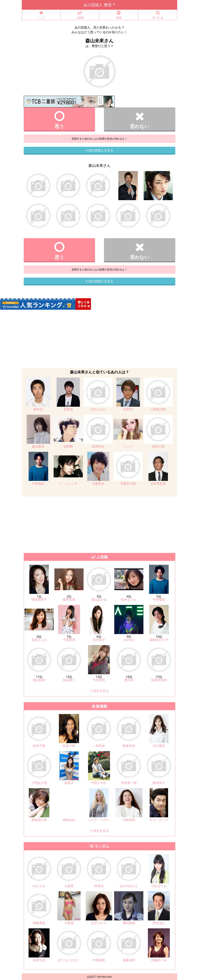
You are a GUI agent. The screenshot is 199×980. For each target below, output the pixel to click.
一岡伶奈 (99, 746)
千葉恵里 (69, 640)
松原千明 (69, 746)
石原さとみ (39, 640)
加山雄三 (69, 680)
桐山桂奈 (39, 680)
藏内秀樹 (129, 923)
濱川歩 (129, 680)
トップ (41, 15)
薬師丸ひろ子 (159, 640)
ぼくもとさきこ (69, 960)
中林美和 (129, 820)
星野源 (68, 409)
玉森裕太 (98, 483)
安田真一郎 (129, 783)
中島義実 (99, 960)
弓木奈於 (99, 680)
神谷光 (99, 886)
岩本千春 (39, 746)
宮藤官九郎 (128, 483)
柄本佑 (38, 409)
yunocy (129, 640)
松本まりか (129, 599)
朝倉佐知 (129, 746)
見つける (158, 15)
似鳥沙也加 (159, 680)
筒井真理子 (39, 599)
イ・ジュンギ (68, 483)
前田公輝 (158, 446)
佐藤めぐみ (159, 960)
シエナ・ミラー (99, 820)
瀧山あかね (99, 599)
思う (59, 120)
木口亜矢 (159, 746)
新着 (119, 15)
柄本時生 (98, 446)
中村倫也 (38, 483)
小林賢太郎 (158, 409)
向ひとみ (39, 886)
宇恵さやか (99, 783)
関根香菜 (39, 923)
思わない (140, 120)
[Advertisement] (99, 339)
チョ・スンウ (159, 820)
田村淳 (128, 409)
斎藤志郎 (129, 960)
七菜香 (69, 886)
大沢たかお (98, 409)
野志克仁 (159, 923)
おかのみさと (129, 886)
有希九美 (39, 960)
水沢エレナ (99, 923)
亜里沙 (69, 783)
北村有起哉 (158, 483)
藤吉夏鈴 (38, 446)
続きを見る (99, 691)
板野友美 (69, 599)
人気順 (80, 15)
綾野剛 (68, 446)
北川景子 (99, 640)
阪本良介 (159, 783)
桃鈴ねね (69, 820)
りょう (128, 446)
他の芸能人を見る (99, 150)
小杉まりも (159, 886)
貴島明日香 (39, 820)
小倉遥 (69, 923)
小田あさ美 (39, 783)
